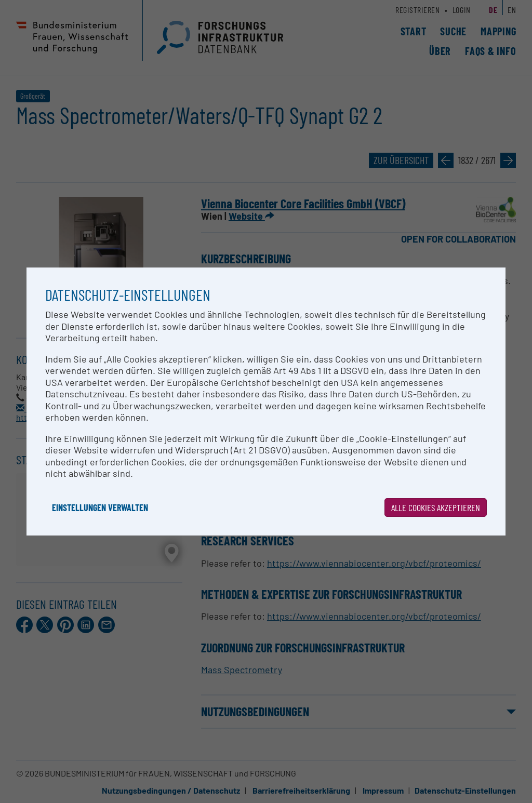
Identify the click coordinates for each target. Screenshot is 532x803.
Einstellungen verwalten (100, 507)
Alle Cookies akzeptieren (436, 507)
